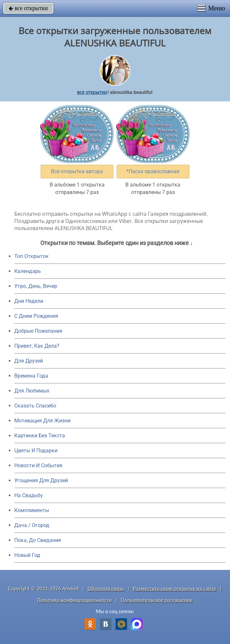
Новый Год (27, 555)
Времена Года (31, 376)
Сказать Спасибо (35, 406)
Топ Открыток (32, 256)
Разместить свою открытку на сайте (175, 589)
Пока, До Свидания (38, 540)
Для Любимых (32, 391)
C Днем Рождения (36, 316)
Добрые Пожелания (38, 331)
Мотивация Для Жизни (42, 421)
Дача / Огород (32, 525)
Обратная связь (106, 589)
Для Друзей (29, 361)
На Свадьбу (29, 495)
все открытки (28, 8)
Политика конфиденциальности (75, 600)
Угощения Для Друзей (41, 480)
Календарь (28, 271)
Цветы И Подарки (36, 451)
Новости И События (38, 465)
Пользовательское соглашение (157, 600)
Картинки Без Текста (40, 436)
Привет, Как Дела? (37, 346)
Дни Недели (29, 301)
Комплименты (32, 510)
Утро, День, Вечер (36, 286)
